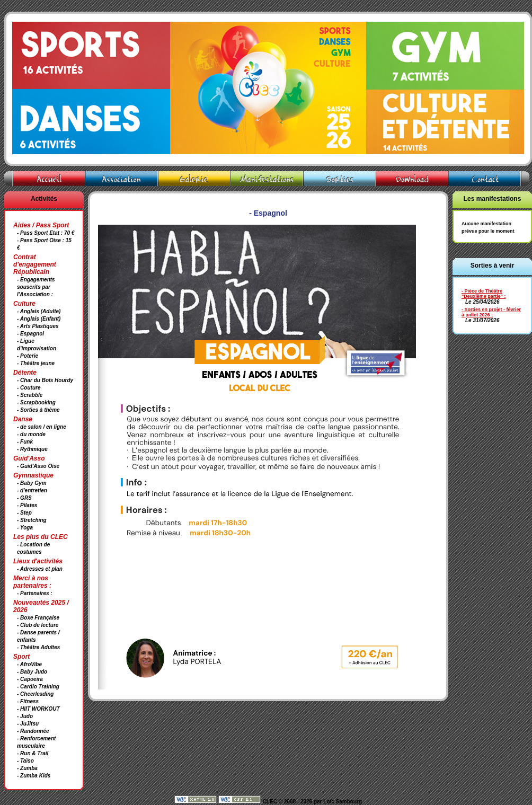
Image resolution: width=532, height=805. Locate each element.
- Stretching (32, 520)
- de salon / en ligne (42, 427)
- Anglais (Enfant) (39, 319)
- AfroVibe (29, 664)
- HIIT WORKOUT (38, 709)
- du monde (31, 434)
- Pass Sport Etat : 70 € (46, 233)
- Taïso (25, 761)
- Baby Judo (32, 672)
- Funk (25, 442)
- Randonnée (33, 731)
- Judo (25, 716)
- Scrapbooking (36, 402)
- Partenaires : (35, 593)
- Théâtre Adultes (38, 647)
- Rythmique (32, 449)
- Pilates (27, 505)
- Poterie (28, 356)
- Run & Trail (33, 753)
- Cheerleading (35, 694)
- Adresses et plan (40, 569)
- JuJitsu (28, 724)
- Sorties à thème (38, 410)
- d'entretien (32, 490)
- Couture (29, 388)
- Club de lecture (38, 625)
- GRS (24, 498)
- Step (24, 513)
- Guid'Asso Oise (38, 466)
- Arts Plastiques (38, 326)
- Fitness (28, 701)
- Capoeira (30, 679)
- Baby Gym (32, 483)
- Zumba (27, 768)
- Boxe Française (38, 618)
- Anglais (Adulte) (39, 311)
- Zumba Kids (34, 776)
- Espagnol (30, 334)
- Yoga (25, 528)
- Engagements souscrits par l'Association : (36, 287)
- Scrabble (30, 395)
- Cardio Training (38, 687)
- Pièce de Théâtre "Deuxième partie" (482, 294)
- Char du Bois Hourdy (45, 380)
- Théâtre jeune (36, 363)
